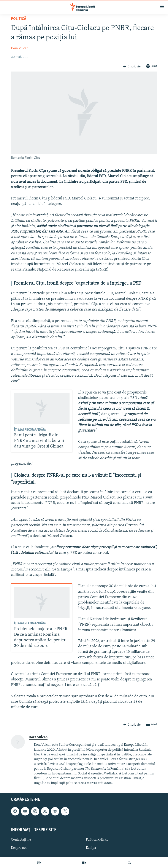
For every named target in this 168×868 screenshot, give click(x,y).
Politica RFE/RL (97, 840)
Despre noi (19, 848)
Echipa (91, 848)
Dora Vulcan (20, 48)
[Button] (132, 67)
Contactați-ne (21, 840)
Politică (19, 19)
